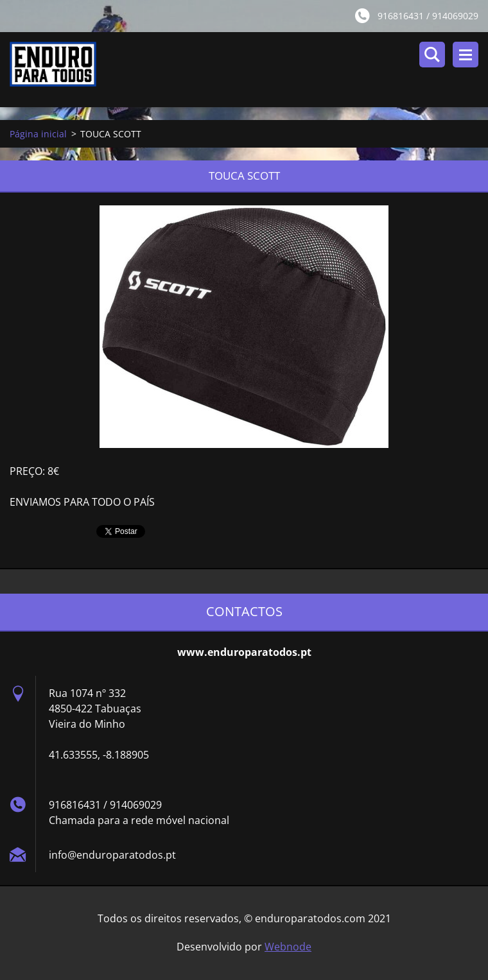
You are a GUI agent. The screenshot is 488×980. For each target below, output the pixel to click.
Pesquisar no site (432, 55)
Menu (466, 55)
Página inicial (38, 134)
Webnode (288, 947)
